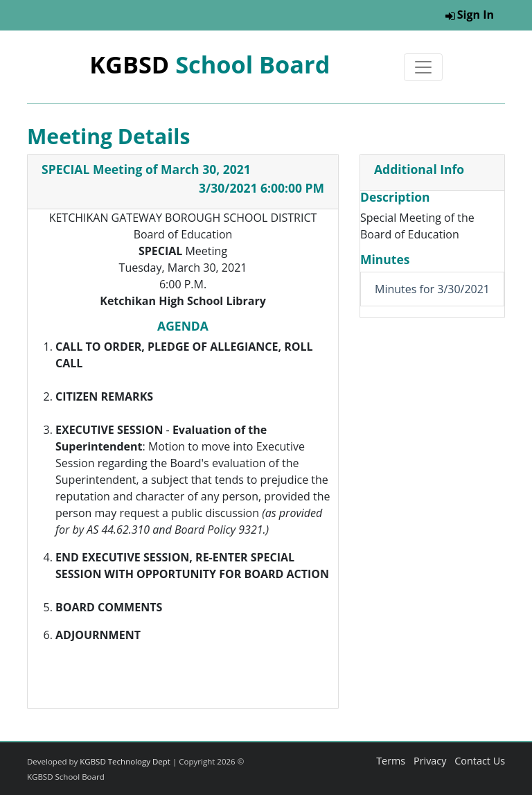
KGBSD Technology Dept (125, 761)
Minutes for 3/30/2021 (432, 289)
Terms (391, 761)
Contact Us (480, 761)
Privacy (430, 761)
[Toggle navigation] (423, 67)
